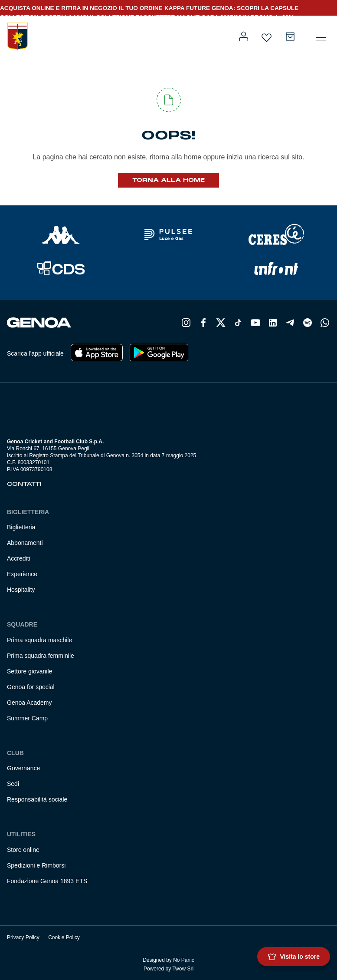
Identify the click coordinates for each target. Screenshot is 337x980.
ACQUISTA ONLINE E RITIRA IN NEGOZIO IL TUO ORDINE (81, 8)
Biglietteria (21, 527)
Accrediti (19, 558)
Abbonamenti (25, 543)
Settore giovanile (29, 671)
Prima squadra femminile (41, 656)
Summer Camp (27, 718)
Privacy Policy (23, 937)
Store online (23, 850)
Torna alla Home (168, 180)
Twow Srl (183, 969)
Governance (23, 768)
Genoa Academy (29, 703)
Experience (22, 574)
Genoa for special (31, 687)
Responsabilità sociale (37, 799)
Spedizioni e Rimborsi (36, 865)
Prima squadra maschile (39, 640)
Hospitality (21, 590)
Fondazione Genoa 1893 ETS (47, 881)
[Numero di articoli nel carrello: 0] (290, 36)
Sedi (13, 784)
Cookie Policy (64, 937)
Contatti (24, 484)
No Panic (184, 960)
